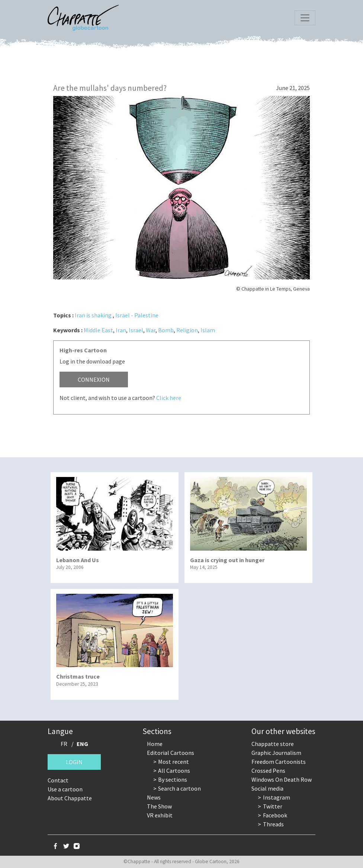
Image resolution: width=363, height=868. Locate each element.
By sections (173, 779)
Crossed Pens (268, 771)
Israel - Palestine (137, 315)
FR (64, 744)
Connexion (94, 379)
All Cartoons (174, 771)
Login (74, 762)
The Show (159, 806)
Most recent (174, 762)
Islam (208, 330)
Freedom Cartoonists (279, 762)
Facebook (275, 815)
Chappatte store (273, 744)
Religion (187, 330)
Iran (121, 330)
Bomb (166, 330)
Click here (169, 398)
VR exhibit (160, 815)
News (154, 797)
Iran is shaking (93, 315)
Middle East (98, 330)
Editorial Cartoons (171, 753)
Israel (136, 330)
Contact (58, 780)
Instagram (277, 797)
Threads (273, 824)
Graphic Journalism (276, 753)
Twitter (273, 806)
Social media (267, 788)
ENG (82, 744)
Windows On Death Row (282, 779)
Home (155, 744)
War (151, 330)
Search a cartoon (179, 788)
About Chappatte (70, 798)
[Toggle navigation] (305, 18)
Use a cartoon (65, 789)
